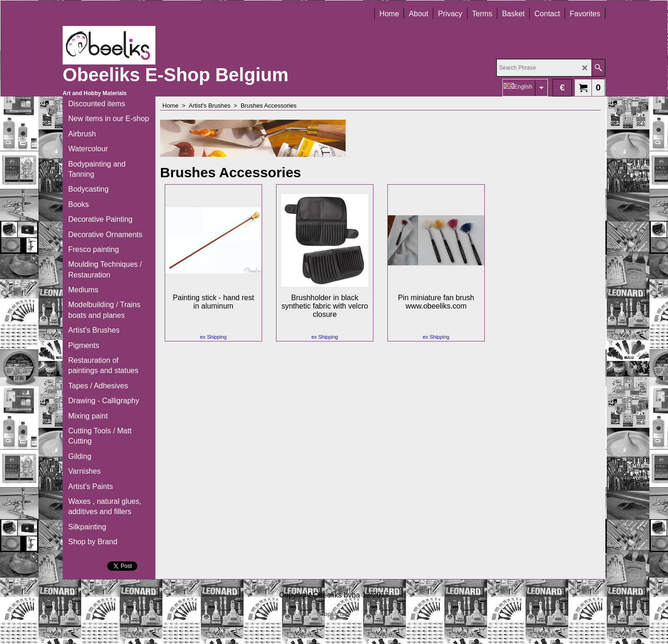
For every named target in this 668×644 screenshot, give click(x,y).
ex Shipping (213, 337)
